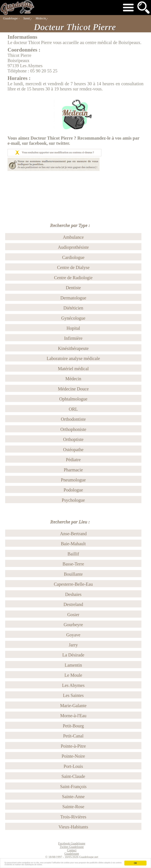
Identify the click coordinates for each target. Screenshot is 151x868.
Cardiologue (73, 257)
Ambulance (73, 237)
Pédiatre (73, 460)
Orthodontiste (73, 419)
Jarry (73, 645)
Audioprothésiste (73, 247)
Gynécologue (73, 318)
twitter (63, 143)
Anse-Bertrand (73, 534)
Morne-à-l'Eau (73, 716)
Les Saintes (73, 695)
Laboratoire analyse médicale (73, 359)
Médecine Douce (73, 389)
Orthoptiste (73, 439)
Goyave (73, 635)
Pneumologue (73, 480)
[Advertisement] (75, 192)
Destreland (73, 604)
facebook (38, 143)
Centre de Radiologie (73, 278)
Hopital (73, 328)
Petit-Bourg (73, 726)
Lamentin (73, 665)
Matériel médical (73, 369)
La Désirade (73, 655)
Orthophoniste (73, 429)
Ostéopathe (73, 450)
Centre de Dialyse (73, 268)
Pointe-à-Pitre (73, 746)
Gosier (73, 615)
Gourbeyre (73, 625)
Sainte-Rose (73, 807)
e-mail (14, 143)
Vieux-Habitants (73, 827)
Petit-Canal (73, 736)
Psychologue (73, 500)
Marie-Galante (73, 706)
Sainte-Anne (73, 797)
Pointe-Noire (73, 756)
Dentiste (73, 288)
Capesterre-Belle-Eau (73, 584)
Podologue (73, 490)
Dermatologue (73, 298)
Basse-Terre (73, 564)
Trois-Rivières (73, 817)
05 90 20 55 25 (44, 71)
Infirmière (73, 338)
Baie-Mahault (73, 544)
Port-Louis (73, 766)
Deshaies (73, 594)
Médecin (73, 379)
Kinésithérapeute (73, 348)
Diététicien (73, 308)
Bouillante (73, 574)
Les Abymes (73, 685)
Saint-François (73, 787)
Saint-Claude (73, 776)
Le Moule (73, 675)
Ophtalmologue (73, 399)
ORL (73, 409)
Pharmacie (73, 470)
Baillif (73, 554)
